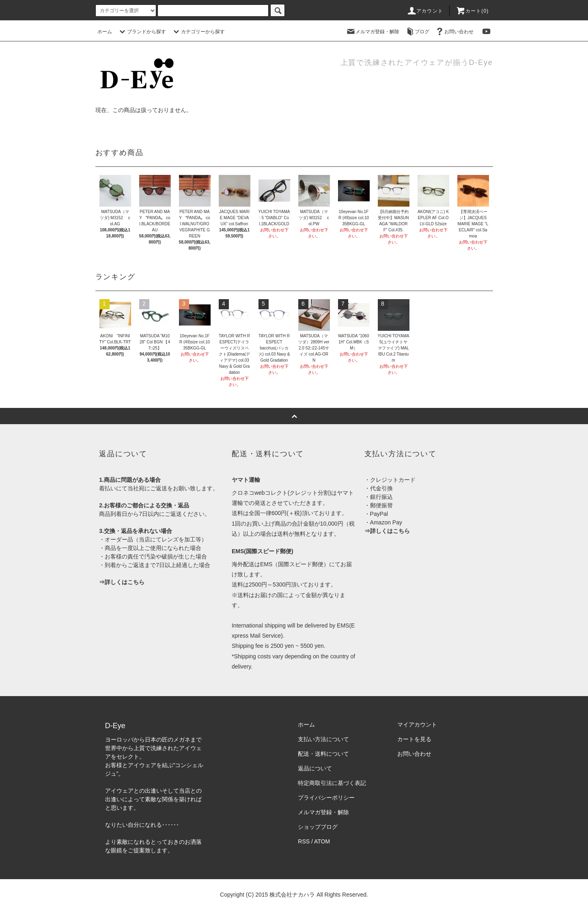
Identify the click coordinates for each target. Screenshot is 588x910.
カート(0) (472, 11)
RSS (304, 841)
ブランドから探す (142, 32)
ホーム (105, 32)
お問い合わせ (454, 32)
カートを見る (414, 739)
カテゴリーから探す (198, 32)
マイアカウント (417, 725)
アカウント (425, 11)
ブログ (417, 32)
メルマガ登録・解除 (373, 32)
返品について (315, 768)
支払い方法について (323, 739)
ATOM (322, 841)
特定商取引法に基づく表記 (332, 783)
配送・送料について (323, 754)
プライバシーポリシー (326, 798)
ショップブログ (318, 827)
